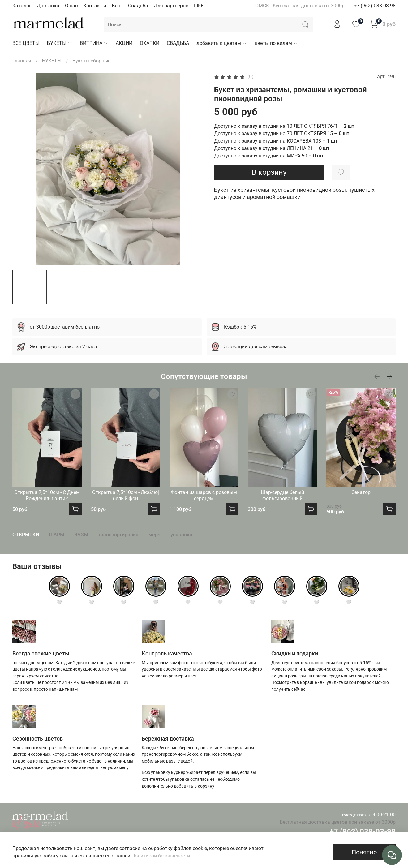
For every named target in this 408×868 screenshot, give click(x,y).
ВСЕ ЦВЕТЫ (26, 43)
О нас (71, 6)
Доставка (48, 6)
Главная (22, 61)
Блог (117, 6)
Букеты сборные (91, 61)
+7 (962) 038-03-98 (375, 6)
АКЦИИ (124, 43)
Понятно (364, 852)
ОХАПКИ (150, 43)
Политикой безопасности (161, 856)
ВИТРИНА (94, 43)
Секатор (361, 492)
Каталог (22, 6)
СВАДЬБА (178, 43)
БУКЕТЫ (60, 43)
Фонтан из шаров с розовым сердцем (204, 495)
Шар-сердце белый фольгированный (282, 495)
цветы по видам (276, 43)
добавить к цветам (222, 43)
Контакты (95, 6)
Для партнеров (171, 6)
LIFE (199, 6)
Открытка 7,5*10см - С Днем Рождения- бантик (47, 495)
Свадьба (138, 6)
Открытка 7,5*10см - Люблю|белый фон (126, 495)
